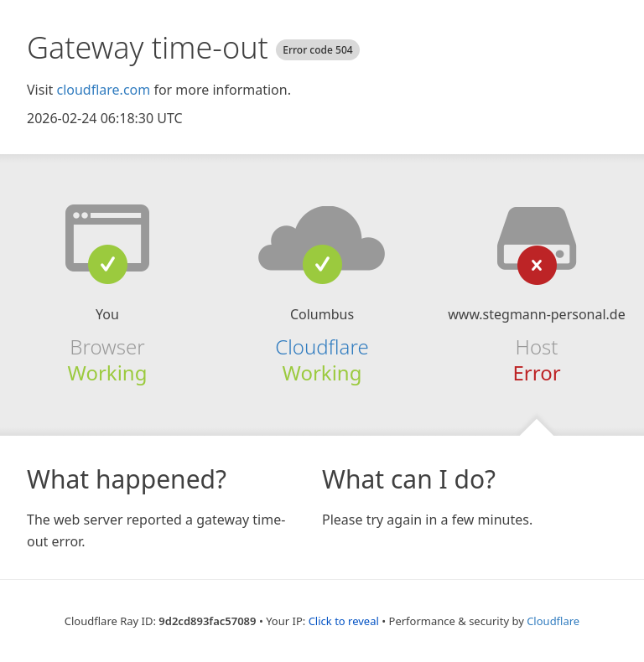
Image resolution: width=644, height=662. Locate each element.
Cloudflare (322, 347)
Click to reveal (344, 621)
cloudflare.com (103, 90)
